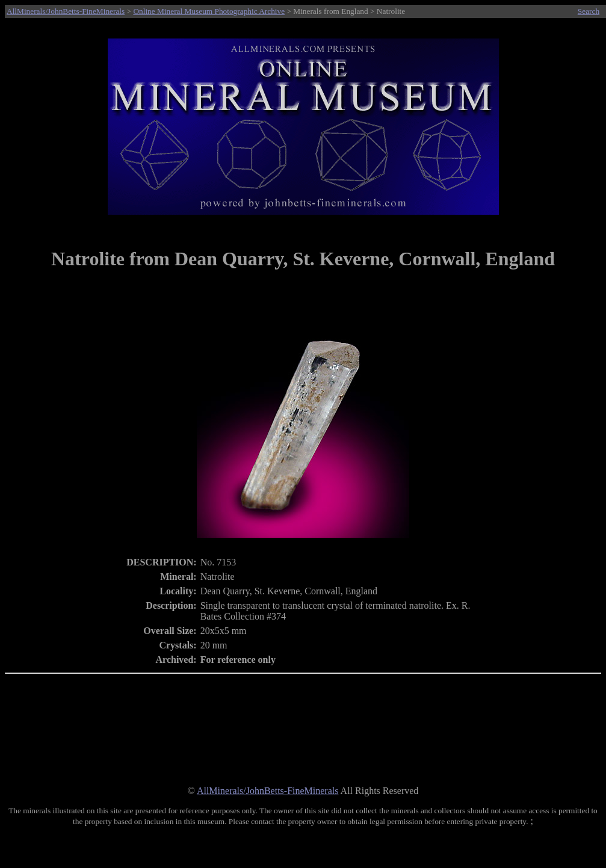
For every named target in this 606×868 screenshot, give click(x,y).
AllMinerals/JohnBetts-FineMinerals (66, 11)
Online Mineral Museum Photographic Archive (209, 11)
